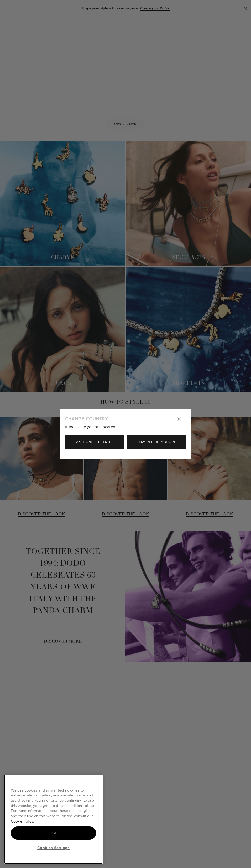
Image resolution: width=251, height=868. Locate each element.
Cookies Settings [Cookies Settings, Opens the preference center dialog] (54, 848)
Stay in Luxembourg (156, 442)
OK (53, 833)
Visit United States (95, 442)
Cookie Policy (22, 821)
